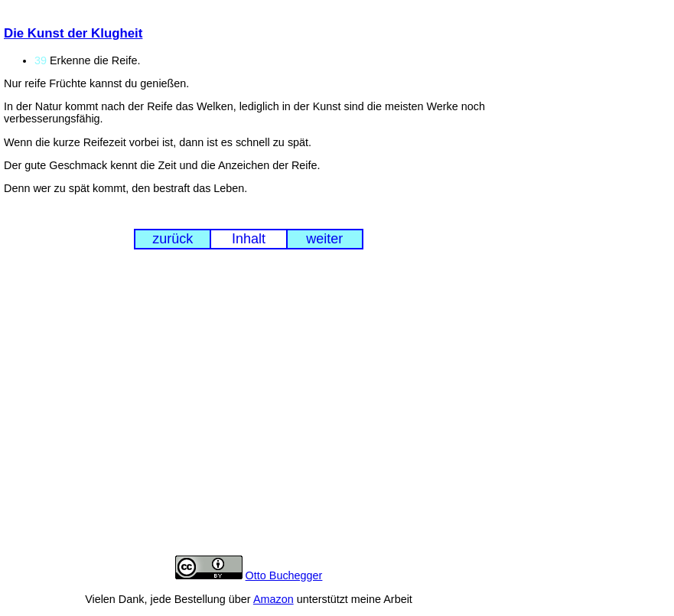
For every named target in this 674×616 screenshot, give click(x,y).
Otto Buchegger (284, 575)
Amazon (274, 599)
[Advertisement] (249, 414)
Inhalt (249, 239)
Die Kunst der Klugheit (73, 33)
